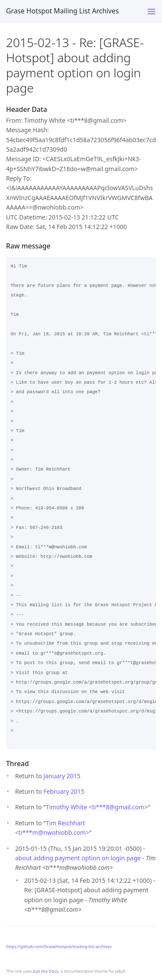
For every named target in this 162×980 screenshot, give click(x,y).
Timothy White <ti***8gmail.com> (97, 807)
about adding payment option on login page (78, 858)
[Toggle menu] (151, 11)
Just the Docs (46, 971)
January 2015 (62, 776)
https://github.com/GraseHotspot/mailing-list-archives (59, 947)
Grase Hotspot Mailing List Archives (62, 11)
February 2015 (64, 791)
